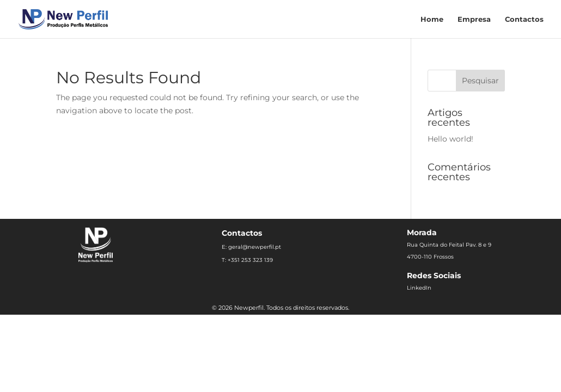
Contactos (524, 19)
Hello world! (450, 139)
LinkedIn (419, 288)
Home (432, 19)
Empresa (474, 19)
